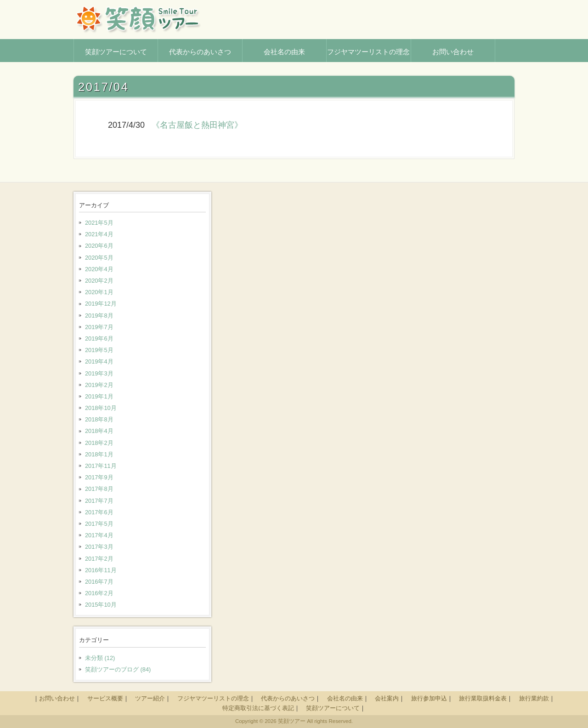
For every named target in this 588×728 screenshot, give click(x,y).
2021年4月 (99, 234)
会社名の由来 (345, 698)
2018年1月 (99, 454)
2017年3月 (99, 547)
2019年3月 (99, 373)
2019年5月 (99, 350)
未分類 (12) (100, 658)
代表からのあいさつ (288, 698)
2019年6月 (99, 338)
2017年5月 (99, 524)
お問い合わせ (57, 698)
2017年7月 (99, 501)
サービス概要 (105, 698)
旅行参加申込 (429, 698)
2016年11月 (101, 570)
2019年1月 (99, 396)
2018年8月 (99, 419)
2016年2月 (99, 593)
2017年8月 (99, 489)
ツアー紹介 (150, 698)
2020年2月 (99, 281)
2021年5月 (99, 223)
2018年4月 (99, 431)
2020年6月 (99, 246)
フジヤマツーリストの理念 (213, 698)
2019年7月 (99, 327)
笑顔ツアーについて (333, 708)
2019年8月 (99, 316)
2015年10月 (101, 605)
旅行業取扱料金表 (483, 698)
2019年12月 (101, 304)
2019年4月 (99, 361)
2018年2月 (99, 443)
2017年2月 (99, 559)
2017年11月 (101, 466)
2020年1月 (99, 292)
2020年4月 (99, 269)
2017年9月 (99, 477)
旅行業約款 (534, 698)
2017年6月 (99, 512)
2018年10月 (101, 408)
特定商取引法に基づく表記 (258, 708)
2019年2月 (99, 385)
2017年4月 (99, 535)
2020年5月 (99, 258)
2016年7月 (99, 582)
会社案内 (387, 698)
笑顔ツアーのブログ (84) (118, 669)
